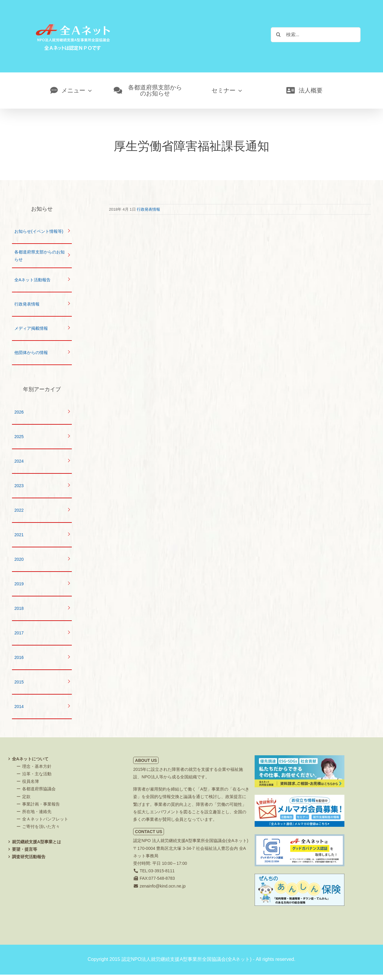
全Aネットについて (30, 759)
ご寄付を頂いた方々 (41, 826)
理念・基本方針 (37, 766)
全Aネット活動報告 (32, 280)
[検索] (278, 34)
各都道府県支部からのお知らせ (39, 256)
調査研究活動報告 (29, 857)
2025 (19, 437)
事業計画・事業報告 (41, 804)
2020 (19, 559)
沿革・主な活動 (37, 774)
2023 (19, 486)
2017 (19, 633)
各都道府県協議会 (39, 789)
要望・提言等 (25, 849)
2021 (19, 535)
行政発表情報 (148, 209)
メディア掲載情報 (31, 328)
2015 (19, 682)
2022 (19, 510)
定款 (26, 797)
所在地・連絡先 (37, 812)
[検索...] (316, 35)
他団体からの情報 (31, 353)
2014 (19, 706)
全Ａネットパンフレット (45, 819)
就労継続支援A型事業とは (37, 842)
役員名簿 (31, 781)
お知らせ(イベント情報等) (39, 231)
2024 (19, 461)
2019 (19, 584)
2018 (19, 608)
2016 (19, 657)
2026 (19, 412)
